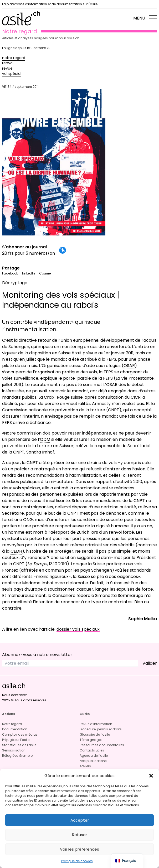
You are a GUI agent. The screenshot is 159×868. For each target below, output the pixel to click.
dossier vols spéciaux (78, 629)
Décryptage (15, 283)
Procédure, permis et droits (101, 729)
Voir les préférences (79, 849)
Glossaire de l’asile (95, 734)
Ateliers (85, 766)
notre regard (14, 58)
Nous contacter (14, 695)
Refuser (79, 835)
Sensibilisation (14, 750)
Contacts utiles (92, 750)
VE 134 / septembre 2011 (54, 160)
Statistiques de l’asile (19, 745)
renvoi (8, 63)
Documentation (15, 729)
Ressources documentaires (102, 745)
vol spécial (12, 74)
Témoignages (91, 740)
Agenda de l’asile (94, 756)
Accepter (80, 820)
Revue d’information (96, 724)
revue (7, 68)
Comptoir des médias (20, 734)
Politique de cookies (77, 861)
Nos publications (93, 761)
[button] (151, 776)
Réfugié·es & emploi (18, 756)
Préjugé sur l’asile (16, 740)
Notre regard (12, 724)
